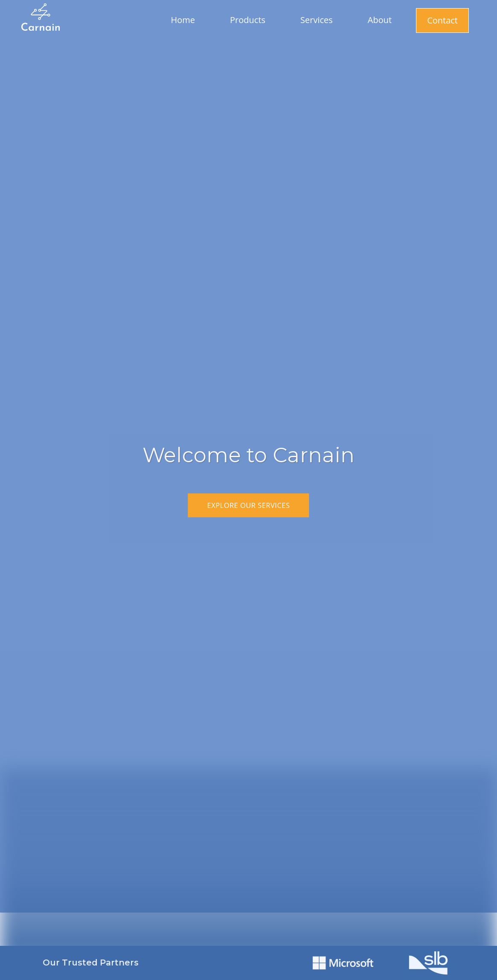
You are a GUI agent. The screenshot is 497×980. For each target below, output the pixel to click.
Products (248, 20)
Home (183, 20)
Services (317, 20)
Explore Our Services (249, 505)
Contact (442, 20)
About (380, 20)
